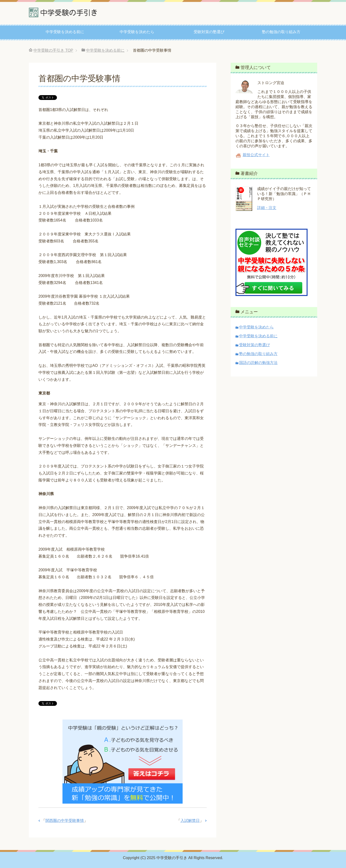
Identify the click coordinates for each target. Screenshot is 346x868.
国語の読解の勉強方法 (258, 363)
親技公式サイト (256, 155)
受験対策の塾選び (209, 32)
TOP (53, 50)
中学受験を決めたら (137, 32)
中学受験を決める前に (65, 32)
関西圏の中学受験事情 (65, 821)
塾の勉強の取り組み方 (281, 32)
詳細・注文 (267, 208)
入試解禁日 (190, 821)
